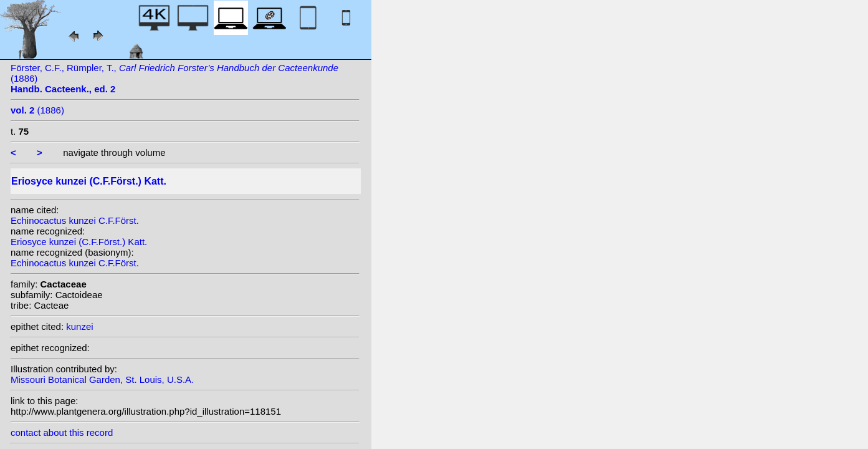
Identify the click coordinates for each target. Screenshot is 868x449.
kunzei (79, 326)
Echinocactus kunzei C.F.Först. (75, 220)
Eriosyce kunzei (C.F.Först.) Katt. (79, 242)
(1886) (37, 110)
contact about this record (62, 432)
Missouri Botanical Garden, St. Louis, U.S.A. (102, 379)
